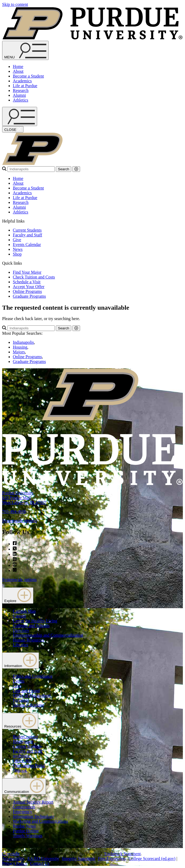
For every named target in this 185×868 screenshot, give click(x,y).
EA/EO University (43, 859)
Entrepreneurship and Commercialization (48, 635)
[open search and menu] (20, 116)
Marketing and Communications (40, 821)
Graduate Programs (29, 296)
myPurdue (22, 756)
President (21, 700)
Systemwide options (19, 521)
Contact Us (40, 863)
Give (17, 240)
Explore (18, 596)
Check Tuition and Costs (34, 277)
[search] (31, 169)
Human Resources (28, 640)
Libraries (21, 645)
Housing (20, 347)
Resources (20, 721)
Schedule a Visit (27, 282)
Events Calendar (27, 245)
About (18, 71)
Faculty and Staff (27, 235)
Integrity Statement (79, 859)
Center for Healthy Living (35, 621)
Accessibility (13, 859)
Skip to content (15, 4)
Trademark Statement (122, 854)
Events (19, 681)
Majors (19, 352)
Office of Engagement (32, 695)
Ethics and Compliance (33, 676)
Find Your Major (27, 272)
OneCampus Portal (29, 766)
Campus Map (24, 611)
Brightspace (23, 742)
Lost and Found (26, 691)
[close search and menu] (13, 129)
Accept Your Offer (29, 287)
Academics (22, 81)
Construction (24, 807)
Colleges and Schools (31, 626)
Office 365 (22, 761)
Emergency (23, 812)
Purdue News (24, 826)
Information (21, 661)
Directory (21, 630)
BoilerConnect (25, 737)
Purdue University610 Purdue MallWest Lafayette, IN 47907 (24, 498)
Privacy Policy (15, 863)
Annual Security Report (33, 802)
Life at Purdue (25, 86)
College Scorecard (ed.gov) (152, 859)
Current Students (27, 230)
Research (21, 90)
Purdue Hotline (26, 831)
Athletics (21, 100)
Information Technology (34, 816)
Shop (17, 254)
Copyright (11, 854)
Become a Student (28, 76)
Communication (24, 786)
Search (64, 169)
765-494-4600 (14, 512)
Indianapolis (23, 342)
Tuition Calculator (28, 705)
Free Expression (112, 859)
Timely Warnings (27, 836)
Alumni (19, 95)
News (18, 249)
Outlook (20, 770)
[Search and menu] (25, 50)
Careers (19, 616)
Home (18, 66)
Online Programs (27, 291)
